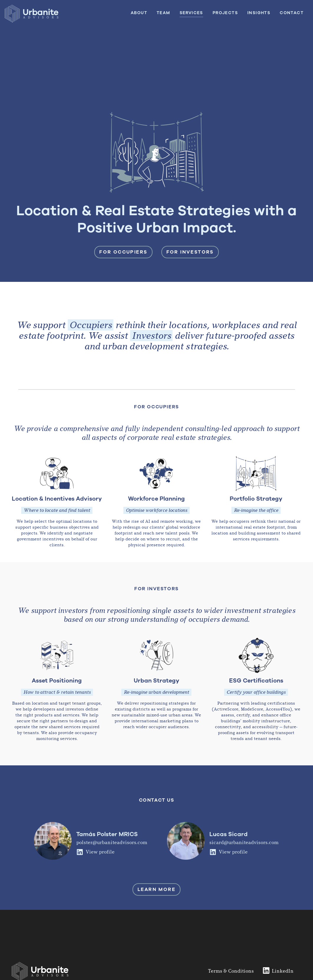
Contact (292, 13)
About (139, 13)
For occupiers (123, 252)
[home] (32, 14)
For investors (190, 252)
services (191, 13)
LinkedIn (283, 971)
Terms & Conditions (231, 971)
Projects (225, 13)
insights (259, 13)
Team (163, 13)
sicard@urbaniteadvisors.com (244, 842)
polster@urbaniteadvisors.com (112, 842)
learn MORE (156, 889)
